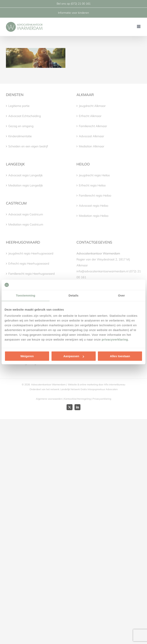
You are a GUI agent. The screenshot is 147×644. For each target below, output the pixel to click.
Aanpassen (74, 356)
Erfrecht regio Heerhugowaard (29, 263)
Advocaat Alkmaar (91, 136)
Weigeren (27, 356)
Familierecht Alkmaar (93, 126)
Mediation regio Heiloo (94, 216)
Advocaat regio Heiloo (94, 206)
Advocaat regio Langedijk (25, 175)
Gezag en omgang (21, 126)
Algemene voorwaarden (49, 399)
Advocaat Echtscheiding (25, 116)
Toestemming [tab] (26, 295)
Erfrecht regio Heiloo (92, 185)
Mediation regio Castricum (26, 224)
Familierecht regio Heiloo (95, 195)
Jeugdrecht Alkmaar (92, 106)
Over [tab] (122, 295)
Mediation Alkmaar (92, 146)
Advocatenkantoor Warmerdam (48, 384)
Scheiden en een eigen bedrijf (28, 146)
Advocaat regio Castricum (26, 214)
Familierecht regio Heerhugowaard (32, 274)
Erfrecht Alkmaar (90, 116)
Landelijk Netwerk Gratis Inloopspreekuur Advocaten (89, 389)
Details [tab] (73, 295)
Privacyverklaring (102, 399)
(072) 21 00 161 (81, 4)
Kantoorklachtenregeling (77, 399)
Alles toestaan (120, 356)
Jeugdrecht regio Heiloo (94, 175)
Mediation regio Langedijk (26, 185)
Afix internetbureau (115, 384)
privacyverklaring (115, 339)
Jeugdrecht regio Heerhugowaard (31, 253)
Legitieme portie (19, 106)
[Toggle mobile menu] (139, 26)
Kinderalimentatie (20, 136)
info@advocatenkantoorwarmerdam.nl (102, 271)
